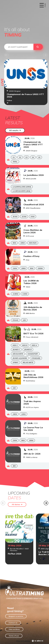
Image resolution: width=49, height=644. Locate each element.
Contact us (13, 623)
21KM (15, 268)
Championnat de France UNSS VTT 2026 (25, 96)
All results (15, 130)
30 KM (15, 217)
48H (14, 466)
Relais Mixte (28, 362)
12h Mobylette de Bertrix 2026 (33, 308)
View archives (14, 629)
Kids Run (33, 243)
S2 (20, 157)
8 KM (33, 217)
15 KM (24, 217)
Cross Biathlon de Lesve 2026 (33, 231)
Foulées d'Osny (31, 256)
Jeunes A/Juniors (20, 358)
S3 (26, 157)
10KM (22, 243)
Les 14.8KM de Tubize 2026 (31, 282)
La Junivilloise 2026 (34, 175)
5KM (14, 243)
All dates (17, 504)
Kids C (15, 345)
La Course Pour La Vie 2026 (33, 429)
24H (14, 388)
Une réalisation (23, 641)
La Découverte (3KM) (21, 191)
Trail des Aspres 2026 (32, 403)
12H (24, 320)
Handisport (33, 354)
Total (15, 162)
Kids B (25, 345)
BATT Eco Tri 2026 (33, 334)
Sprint (15, 362)
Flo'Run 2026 (15, 554)
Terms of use (14, 636)
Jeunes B (28, 350)
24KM (15, 414)
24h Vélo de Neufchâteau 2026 (33, 376)
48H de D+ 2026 (32, 454)
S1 (14, 157)
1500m (40, 268)
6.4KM (25, 294)
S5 (39, 157)
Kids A (34, 345)
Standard (36, 358)
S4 (33, 157)
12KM (23, 414)
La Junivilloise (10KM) (22, 187)
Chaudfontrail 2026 (34, 205)
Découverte (18, 354)
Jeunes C (16, 350)
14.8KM (15, 294)
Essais (15, 320)
